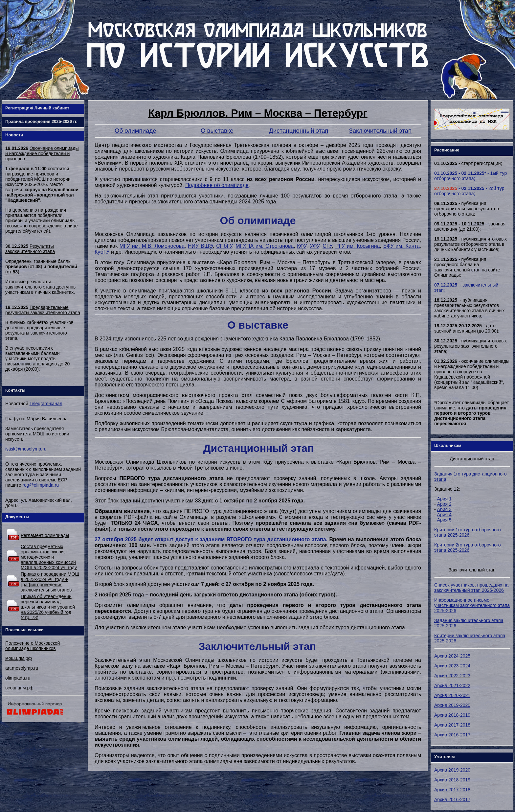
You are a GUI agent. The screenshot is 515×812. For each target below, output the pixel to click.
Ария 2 (444, 504)
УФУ (314, 246)
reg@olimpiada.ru (41, 485)
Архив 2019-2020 (452, 705)
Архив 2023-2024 (452, 666)
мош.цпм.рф (19, 658)
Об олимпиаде (135, 131)
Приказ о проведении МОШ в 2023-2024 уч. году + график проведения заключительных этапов (50, 582)
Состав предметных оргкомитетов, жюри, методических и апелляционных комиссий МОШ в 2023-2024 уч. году (49, 557)
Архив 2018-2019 (452, 715)
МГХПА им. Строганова (265, 246)
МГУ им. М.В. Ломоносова (152, 246)
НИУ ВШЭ (200, 246)
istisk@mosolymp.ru (26, 449)
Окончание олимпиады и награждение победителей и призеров (42, 153)
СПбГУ (224, 246)
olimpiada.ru (18, 678)
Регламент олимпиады (45, 535)
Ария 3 (444, 509)
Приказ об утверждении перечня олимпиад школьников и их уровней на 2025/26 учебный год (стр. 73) (48, 607)
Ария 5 (444, 520)
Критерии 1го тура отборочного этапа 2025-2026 (468, 532)
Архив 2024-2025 (452, 656)
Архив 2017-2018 (452, 725)
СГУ (327, 246)
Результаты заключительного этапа (30, 249)
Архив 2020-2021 (452, 695)
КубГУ (102, 252)
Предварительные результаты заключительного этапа (43, 310)
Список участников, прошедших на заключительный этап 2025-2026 (471, 588)
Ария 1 (444, 499)
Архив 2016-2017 (452, 735)
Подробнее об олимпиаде (217, 185)
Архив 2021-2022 (452, 685)
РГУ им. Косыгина (358, 246)
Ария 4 (444, 515)
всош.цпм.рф (19, 688)
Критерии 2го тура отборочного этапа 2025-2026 (468, 547)
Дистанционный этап (299, 131)
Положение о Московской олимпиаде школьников (33, 646)
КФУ (302, 246)
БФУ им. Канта (402, 246)
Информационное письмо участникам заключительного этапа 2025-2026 (472, 605)
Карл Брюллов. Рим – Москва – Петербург (258, 113)
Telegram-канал (46, 404)
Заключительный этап (380, 131)
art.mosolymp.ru (22, 668)
